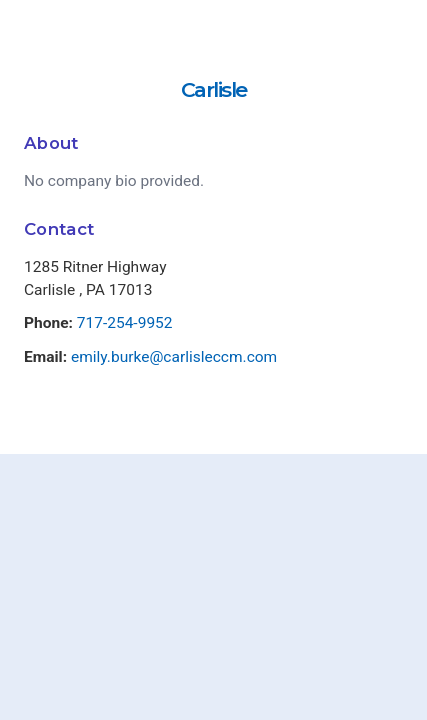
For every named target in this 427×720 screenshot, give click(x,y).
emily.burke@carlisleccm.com (174, 357)
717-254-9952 (125, 323)
